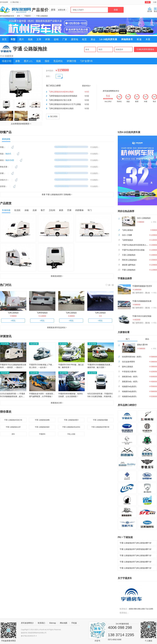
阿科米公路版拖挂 (129, 260)
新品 (155, 10)
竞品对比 (58, 61)
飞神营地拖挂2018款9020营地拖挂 (63, 96)
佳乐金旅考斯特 (128, 362)
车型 (13, 39)
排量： (3, 173)
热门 (128, 339)
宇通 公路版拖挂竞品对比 (71, 427)
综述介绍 (7, 61)
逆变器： (4, 186)
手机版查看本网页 (9, 641)
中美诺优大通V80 (129, 372)
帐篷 (139, 39)
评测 (47, 39)
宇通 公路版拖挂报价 (42, 427)
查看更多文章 (57, 403)
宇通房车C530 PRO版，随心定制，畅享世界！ (71, 366)
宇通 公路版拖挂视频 (100, 420)
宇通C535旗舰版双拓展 (142, 301)
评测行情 (71, 61)
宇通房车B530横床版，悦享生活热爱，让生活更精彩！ (71, 395)
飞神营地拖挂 (42, 313)
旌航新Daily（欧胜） (131, 377)
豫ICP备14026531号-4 (29, 636)
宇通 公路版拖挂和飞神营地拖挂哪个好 (136, 549)
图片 (22, 39)
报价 (47, 61)
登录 (148, 2)
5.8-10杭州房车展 (108, 39)
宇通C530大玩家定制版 (142, 316)
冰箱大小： (5, 180)
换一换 (110, 285)
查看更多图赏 (57, 276)
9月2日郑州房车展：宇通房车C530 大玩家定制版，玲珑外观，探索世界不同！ (100, 395)
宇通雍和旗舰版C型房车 (142, 286)
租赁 (84, 39)
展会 (93, 39)
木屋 (148, 39)
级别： (3, 160)
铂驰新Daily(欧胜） (130, 386)
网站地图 (64, 623)
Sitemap (53, 623)
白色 (59, 76)
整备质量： (5, 167)
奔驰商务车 (127, 39)
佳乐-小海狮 (127, 235)
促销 (56, 39)
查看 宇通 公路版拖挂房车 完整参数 (57, 194)
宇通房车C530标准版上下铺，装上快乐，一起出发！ (41, 366)
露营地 (75, 39)
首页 (4, 39)
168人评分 (108, 101)
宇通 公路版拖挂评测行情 (100, 427)
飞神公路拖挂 (13, 313)
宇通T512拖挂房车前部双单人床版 (136, 245)
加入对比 (53, 116)
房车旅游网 (4, 2)
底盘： (3, 154)
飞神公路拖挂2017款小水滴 (60, 100)
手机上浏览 (71, 434)
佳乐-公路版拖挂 (144, 218)
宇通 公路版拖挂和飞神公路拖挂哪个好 (136, 543)
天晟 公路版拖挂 (129, 255)
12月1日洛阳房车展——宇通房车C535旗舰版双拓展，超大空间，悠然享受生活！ (12, 395)
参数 (18, 61)
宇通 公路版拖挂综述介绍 (13, 420)
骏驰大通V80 (142, 345)
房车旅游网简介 (27, 623)
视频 (30, 39)
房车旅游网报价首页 (7, 16)
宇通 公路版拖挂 (42, 16)
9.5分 (87, 92)
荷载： (3, 147)
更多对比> (86, 86)
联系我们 (41, 623)
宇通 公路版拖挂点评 (13, 427)
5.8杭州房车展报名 (145, 49)
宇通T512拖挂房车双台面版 (133, 250)
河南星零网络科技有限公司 (37, 633)
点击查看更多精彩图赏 (21, 124)
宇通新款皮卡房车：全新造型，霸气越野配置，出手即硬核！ (42, 395)
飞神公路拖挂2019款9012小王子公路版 (65, 104)
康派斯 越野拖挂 (129, 265)
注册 (155, 2)
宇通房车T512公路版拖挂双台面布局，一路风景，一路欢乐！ (13, 366)
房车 (19, 16)
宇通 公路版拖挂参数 (42, 420)
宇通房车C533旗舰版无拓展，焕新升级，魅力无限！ (100, 366)
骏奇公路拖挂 (128, 367)
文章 (39, 39)
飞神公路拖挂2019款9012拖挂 (61, 92)
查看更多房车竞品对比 (57, 327)
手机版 (74, 623)
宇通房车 (28, 16)
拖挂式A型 (10, 160)
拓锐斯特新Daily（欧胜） (132, 357)
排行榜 (150, 10)
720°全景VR (86, 61)
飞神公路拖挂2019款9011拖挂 (61, 108)
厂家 (65, 39)
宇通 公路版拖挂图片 (71, 420)
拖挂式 (8, 154)
